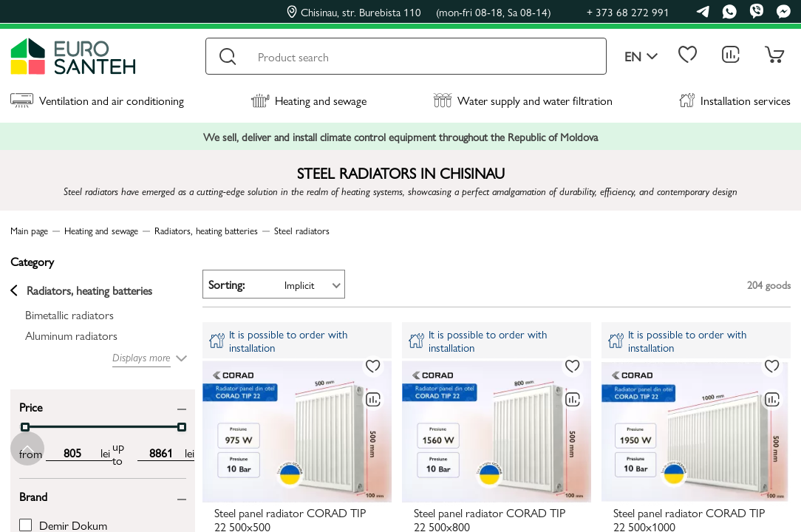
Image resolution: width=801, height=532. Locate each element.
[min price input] (72, 453)
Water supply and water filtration (523, 100)
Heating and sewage (309, 100)
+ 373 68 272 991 (628, 11)
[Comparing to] (373, 400)
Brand (33, 495)
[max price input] (161, 453)
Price (31, 406)
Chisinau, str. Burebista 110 (419, 12)
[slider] (25, 427)
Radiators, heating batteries (81, 290)
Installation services (735, 100)
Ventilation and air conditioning (97, 100)
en (641, 57)
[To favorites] (373, 366)
